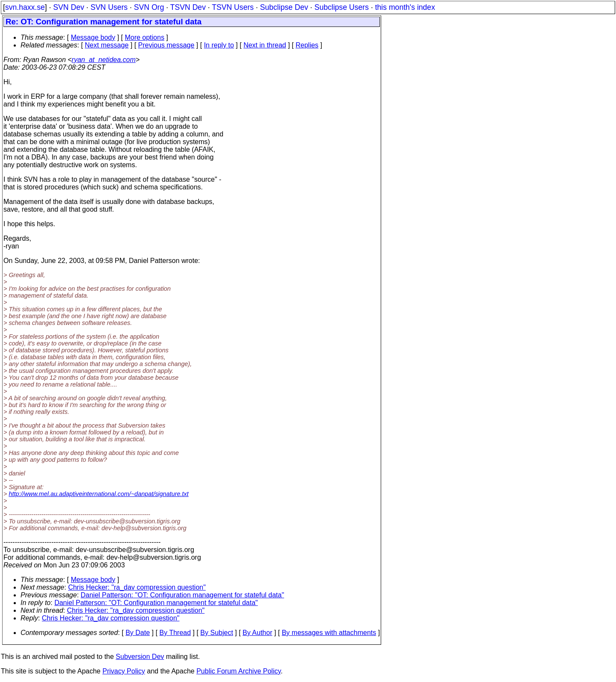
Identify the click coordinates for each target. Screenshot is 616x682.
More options (145, 37)
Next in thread (265, 45)
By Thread (175, 633)
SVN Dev (68, 7)
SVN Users (109, 7)
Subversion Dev (140, 657)
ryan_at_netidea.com (104, 60)
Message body (93, 37)
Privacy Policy (124, 671)
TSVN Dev (188, 7)
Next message (107, 45)
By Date (138, 633)
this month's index (405, 7)
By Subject (216, 633)
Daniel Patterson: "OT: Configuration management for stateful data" (183, 595)
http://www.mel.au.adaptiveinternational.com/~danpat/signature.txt (98, 494)
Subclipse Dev (284, 7)
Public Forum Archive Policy (238, 671)
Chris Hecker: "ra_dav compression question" (137, 587)
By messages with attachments (329, 633)
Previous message (166, 45)
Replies (307, 45)
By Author (257, 633)
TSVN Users (233, 7)
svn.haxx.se (25, 7)
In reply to (219, 45)
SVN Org (149, 7)
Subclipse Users (342, 7)
